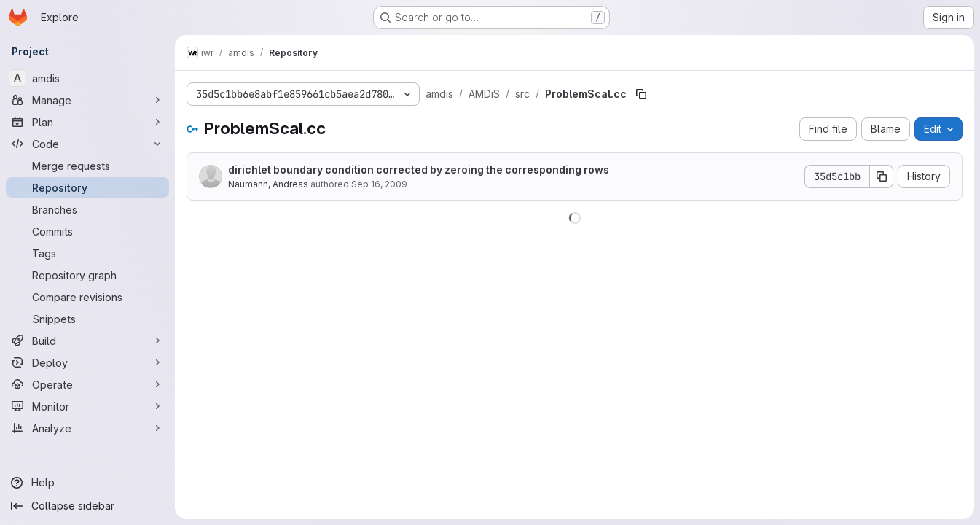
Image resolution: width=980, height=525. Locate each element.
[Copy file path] (641, 94)
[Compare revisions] (87, 297)
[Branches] (87, 209)
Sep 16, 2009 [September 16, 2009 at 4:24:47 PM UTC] (379, 184)
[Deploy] (87, 362)
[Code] (87, 144)
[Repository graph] (87, 275)
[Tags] (87, 253)
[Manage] (87, 100)
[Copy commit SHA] (882, 176)
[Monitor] (87, 406)
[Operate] (87, 384)
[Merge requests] (87, 166)
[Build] (87, 341)
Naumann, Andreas (268, 184)
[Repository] (87, 187)
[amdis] (87, 78)
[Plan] (87, 122)
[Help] (87, 483)
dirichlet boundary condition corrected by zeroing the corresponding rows (419, 170)
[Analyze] (87, 428)
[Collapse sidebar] (87, 506)
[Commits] (87, 231)
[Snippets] (87, 319)
